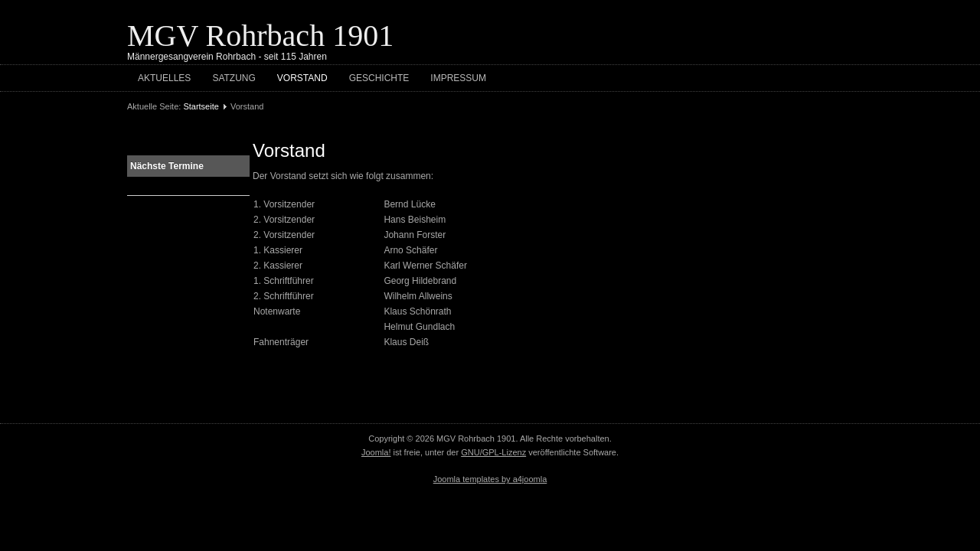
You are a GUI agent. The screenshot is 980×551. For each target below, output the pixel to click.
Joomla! (376, 452)
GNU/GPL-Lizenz (493, 452)
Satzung (234, 78)
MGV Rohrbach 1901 (260, 36)
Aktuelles (164, 78)
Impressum (458, 78)
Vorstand (302, 78)
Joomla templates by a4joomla (490, 479)
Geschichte (379, 78)
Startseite (201, 106)
